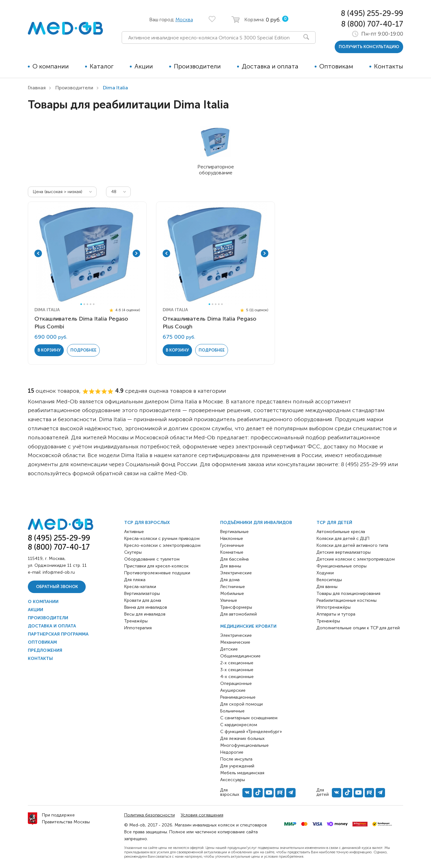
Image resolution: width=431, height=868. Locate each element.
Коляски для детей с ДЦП (343, 539)
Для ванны (231, 566)
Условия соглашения (202, 815)
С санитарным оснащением (249, 718)
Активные (134, 532)
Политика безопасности (150, 815)
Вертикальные (234, 532)
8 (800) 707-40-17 (372, 24)
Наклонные (232, 539)
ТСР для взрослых (147, 523)
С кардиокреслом (239, 725)
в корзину (49, 350)
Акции (144, 66)
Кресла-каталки (140, 587)
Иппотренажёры (334, 607)
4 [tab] (91, 304)
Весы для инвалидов (145, 614)
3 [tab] (87, 304)
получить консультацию (369, 47)
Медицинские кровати (248, 626)
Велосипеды (329, 580)
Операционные (236, 683)
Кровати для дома (143, 600)
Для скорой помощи (241, 704)
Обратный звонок (57, 587)
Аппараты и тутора (336, 614)
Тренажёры (136, 621)
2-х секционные (237, 663)
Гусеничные (232, 545)
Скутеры (133, 552)
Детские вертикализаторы (344, 552)
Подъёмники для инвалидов (256, 523)
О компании (51, 66)
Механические (235, 642)
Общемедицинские (240, 656)
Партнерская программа (58, 634)
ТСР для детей (334, 523)
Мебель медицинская (242, 773)
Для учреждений (237, 766)
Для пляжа (135, 580)
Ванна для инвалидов (146, 607)
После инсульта (236, 759)
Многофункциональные (244, 745)
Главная (37, 88)
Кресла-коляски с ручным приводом (162, 539)
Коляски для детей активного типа (352, 545)
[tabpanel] (87, 253)
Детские (229, 649)
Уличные (229, 600)
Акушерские (233, 690)
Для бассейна (234, 559)
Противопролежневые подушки (157, 573)
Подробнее (83, 350)
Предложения (45, 650)
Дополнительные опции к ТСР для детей (358, 628)
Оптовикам (336, 66)
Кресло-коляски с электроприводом (162, 545)
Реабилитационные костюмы (347, 600)
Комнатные (232, 552)
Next (136, 253)
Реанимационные (238, 697)
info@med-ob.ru (59, 572)
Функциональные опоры (342, 566)
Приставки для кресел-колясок (156, 566)
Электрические (236, 573)
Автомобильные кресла (341, 532)
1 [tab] (81, 304)
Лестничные (233, 587)
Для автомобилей (238, 614)
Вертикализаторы (142, 594)
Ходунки (325, 573)
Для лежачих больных (242, 738)
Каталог (102, 66)
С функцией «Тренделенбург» (251, 732)
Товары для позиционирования (348, 594)
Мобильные (232, 594)
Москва (184, 20)
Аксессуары (233, 780)
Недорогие (232, 752)
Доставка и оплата (270, 66)
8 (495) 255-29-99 (372, 13)
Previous (38, 253)
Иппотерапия (138, 628)
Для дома (230, 580)
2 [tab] (84, 304)
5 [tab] (94, 304)
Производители (197, 66)
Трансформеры (236, 607)
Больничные (232, 711)
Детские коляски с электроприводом (356, 559)
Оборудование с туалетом (152, 559)
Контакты (389, 66)
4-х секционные (237, 677)
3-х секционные (237, 670)
